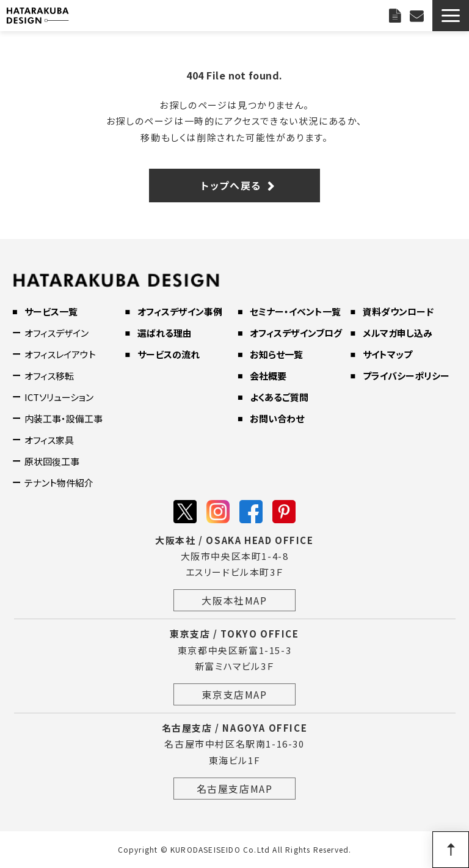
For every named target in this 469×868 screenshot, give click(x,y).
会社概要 (268, 376)
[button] (451, 16)
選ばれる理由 (165, 333)
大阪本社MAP (234, 600)
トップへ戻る (231, 185)
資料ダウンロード (398, 311)
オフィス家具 (49, 440)
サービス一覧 (51, 311)
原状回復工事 (52, 461)
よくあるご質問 (279, 397)
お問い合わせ (418, 15)
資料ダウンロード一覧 (396, 15)
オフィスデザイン (56, 333)
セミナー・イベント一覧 (295, 311)
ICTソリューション (59, 397)
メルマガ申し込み (398, 333)
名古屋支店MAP (235, 789)
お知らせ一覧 (276, 354)
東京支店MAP (234, 694)
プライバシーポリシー (406, 376)
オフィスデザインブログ (296, 333)
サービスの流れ (169, 354)
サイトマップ (387, 354)
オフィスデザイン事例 (180, 311)
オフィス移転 (49, 376)
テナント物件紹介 (59, 483)
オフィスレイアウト (60, 354)
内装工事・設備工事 (64, 418)
